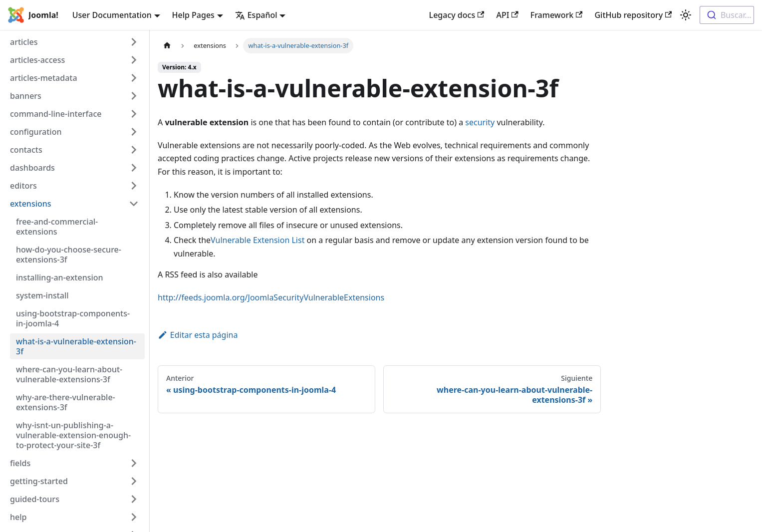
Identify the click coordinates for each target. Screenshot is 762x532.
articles (24, 42)
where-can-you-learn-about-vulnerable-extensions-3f (69, 374)
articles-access (37, 60)
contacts (26, 150)
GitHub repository (633, 15)
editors (23, 186)
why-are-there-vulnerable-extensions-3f (66, 402)
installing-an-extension (60, 277)
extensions (31, 204)
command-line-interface (56, 114)
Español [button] (256, 15)
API (507, 15)
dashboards (32, 168)
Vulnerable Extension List (257, 240)
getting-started (39, 481)
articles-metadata (44, 78)
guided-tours (35, 499)
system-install (42, 295)
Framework (557, 15)
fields (20, 463)
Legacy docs (457, 15)
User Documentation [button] (112, 15)
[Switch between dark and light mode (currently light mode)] (686, 15)
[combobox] (727, 15)
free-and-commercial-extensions (57, 227)
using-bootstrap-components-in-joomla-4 (73, 318)
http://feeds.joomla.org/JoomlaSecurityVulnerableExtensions (271, 297)
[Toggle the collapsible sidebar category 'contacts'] (131, 150)
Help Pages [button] (193, 15)
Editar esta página (198, 335)
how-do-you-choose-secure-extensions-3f (69, 255)
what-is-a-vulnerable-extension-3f (76, 346)
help (18, 517)
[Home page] (167, 46)
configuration (36, 132)
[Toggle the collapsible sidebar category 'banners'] (131, 96)
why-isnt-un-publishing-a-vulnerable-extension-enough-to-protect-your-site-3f (73, 435)
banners (26, 96)
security (480, 122)
